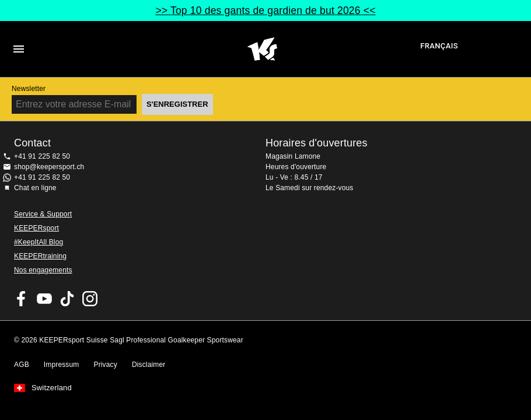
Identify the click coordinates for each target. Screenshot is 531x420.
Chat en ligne (35, 188)
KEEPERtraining (40, 256)
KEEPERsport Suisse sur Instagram (90, 299)
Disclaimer (149, 365)
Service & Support (43, 214)
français (439, 46)
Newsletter (29, 89)
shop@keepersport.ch (49, 167)
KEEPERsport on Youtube (44, 299)
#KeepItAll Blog (39, 242)
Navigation (19, 49)
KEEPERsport (36, 228)
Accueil (262, 49)
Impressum (62, 365)
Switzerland (52, 388)
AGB (22, 365)
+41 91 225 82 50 (42, 156)
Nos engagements (43, 270)
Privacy (106, 365)
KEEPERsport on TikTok (67, 299)
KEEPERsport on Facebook (22, 299)
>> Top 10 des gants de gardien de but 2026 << (265, 10)
